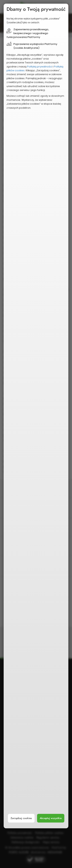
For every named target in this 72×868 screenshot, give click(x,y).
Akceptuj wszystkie (51, 818)
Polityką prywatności (40, 67)
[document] (36, 416)
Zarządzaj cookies (21, 818)
